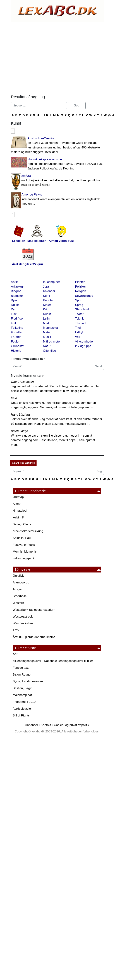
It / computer (51, 282)
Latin (46, 319)
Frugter (16, 337)
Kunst (47, 314)
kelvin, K (18, 517)
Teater (79, 314)
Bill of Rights (21, 715)
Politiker (80, 287)
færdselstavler (22, 709)
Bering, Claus (22, 524)
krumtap (18, 497)
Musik (47, 337)
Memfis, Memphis (25, 552)
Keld (14, 398)
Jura (46, 287)
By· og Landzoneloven (28, 681)
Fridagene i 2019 (24, 702)
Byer (14, 300)
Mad (46, 323)
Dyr (13, 309)
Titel (78, 328)
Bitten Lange (19, 431)
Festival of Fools (24, 545)
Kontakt (46, 725)
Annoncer (32, 725)
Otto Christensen (22, 382)
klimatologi (20, 511)
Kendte (48, 300)
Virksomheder (84, 342)
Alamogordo (21, 582)
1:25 (16, 630)
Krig (46, 309)
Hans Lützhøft (20, 415)
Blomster (17, 296)
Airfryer (18, 589)
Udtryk (79, 332)
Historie (16, 351)
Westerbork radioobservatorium (34, 610)
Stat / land (82, 309)
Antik (14, 282)
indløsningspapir (24, 558)
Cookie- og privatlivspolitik (72, 725)
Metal (47, 332)
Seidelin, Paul (22, 538)
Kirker (47, 305)
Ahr (15, 654)
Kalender (49, 291)
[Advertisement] (43, 57)
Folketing (17, 328)
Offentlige (49, 351)
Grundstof (18, 346)
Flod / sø (17, 319)
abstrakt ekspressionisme (57, 164)
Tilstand (80, 323)
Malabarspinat (22, 695)
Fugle (15, 342)
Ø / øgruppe (83, 346)
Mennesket (50, 328)
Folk (14, 323)
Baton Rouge (22, 675)
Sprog (79, 305)
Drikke (15, 305)
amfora (57, 181)
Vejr (78, 337)
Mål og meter (52, 342)
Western (18, 603)
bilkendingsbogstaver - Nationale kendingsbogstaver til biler (53, 661)
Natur (47, 346)
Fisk (14, 314)
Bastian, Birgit (22, 688)
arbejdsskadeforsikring (28, 531)
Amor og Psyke (57, 199)
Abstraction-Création (57, 146)
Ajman (17, 504)
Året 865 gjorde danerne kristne (34, 637)
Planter (80, 282)
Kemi (46, 296)
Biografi (16, 291)
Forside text (21, 668)
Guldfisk (18, 576)
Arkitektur (17, 287)
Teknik (79, 319)
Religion (81, 291)
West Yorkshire (23, 623)
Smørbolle (20, 596)
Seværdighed (84, 296)
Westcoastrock (23, 617)
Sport (79, 300)
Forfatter (17, 332)
